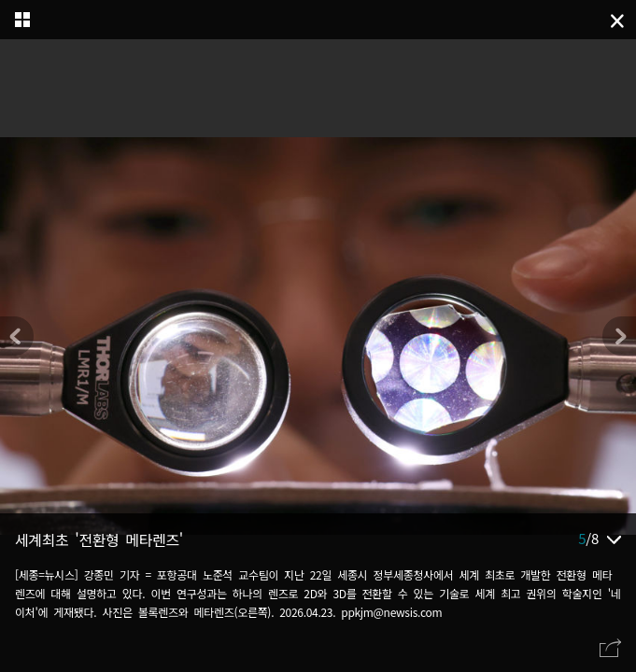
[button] (619, 336)
